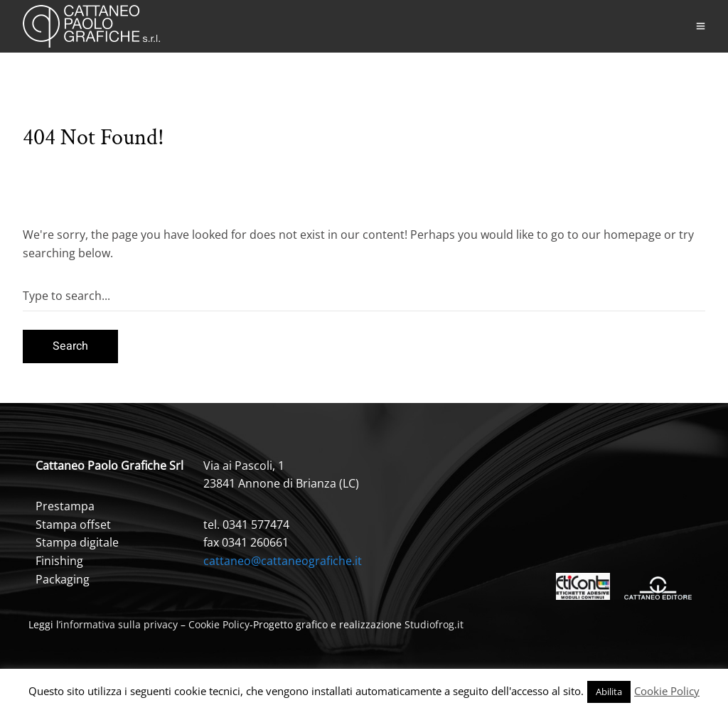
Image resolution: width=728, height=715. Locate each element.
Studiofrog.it (434, 624)
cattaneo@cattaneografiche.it (283, 561)
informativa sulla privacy (119, 624)
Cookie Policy (219, 624)
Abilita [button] (609, 692)
